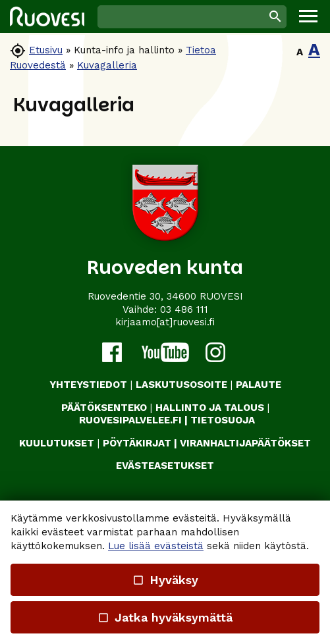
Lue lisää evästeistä (156, 546)
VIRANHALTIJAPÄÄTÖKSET (245, 443)
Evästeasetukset (165, 466)
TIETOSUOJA (223, 420)
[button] (308, 16)
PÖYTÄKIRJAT (137, 443)
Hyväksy (165, 580)
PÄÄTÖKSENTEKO (104, 408)
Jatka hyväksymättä (165, 617)
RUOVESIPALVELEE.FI (130, 420)
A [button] (300, 52)
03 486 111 (184, 309)
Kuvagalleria (107, 65)
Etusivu (46, 50)
